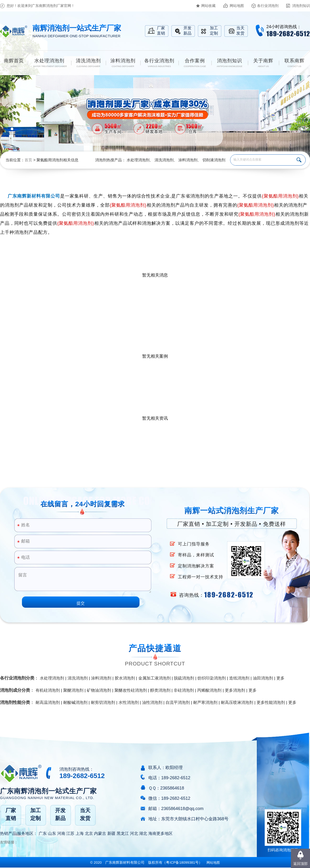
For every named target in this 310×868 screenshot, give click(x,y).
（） (182, 862)
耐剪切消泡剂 (103, 703)
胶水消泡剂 (125, 678)
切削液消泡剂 (214, 160)
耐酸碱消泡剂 (75, 703)
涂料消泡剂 (188, 160)
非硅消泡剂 (184, 690)
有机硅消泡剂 (48, 690)
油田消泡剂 (263, 678)
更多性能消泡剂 (271, 703)
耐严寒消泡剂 (205, 703)
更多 (280, 678)
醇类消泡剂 (160, 690)
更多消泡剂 (235, 690)
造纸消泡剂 (239, 678)
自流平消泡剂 (178, 703)
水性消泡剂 (129, 703)
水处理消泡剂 (138, 160)
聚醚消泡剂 (73, 690)
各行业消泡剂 (268, 6)
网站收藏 (208, 6)
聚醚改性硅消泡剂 (131, 690)
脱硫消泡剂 (184, 678)
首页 (28, 160)
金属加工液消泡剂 (155, 678)
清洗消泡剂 (164, 160)
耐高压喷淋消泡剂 (237, 703)
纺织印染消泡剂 (212, 678)
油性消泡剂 (152, 703)
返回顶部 (300, 864)
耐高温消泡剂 (48, 703)
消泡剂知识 (301, 6)
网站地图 (237, 6)
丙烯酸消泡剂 (209, 690)
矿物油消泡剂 (99, 690)
